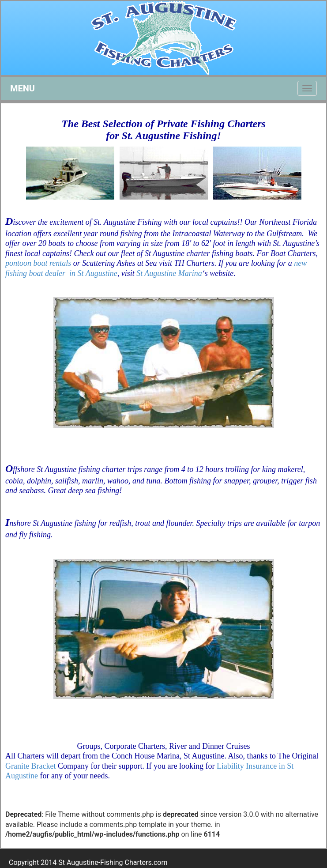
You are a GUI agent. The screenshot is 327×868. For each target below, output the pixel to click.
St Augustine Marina (169, 273)
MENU (23, 88)
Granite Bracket (30, 766)
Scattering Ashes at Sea (119, 263)
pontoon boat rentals (38, 263)
